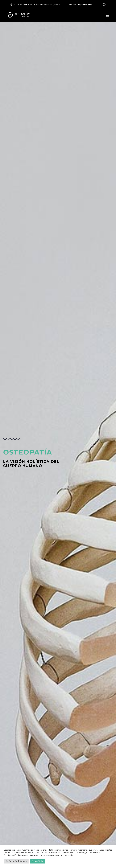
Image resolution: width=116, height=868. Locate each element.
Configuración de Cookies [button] (16, 861)
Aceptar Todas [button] (38, 861)
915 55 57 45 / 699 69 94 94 (80, 5)
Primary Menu (108, 16)
